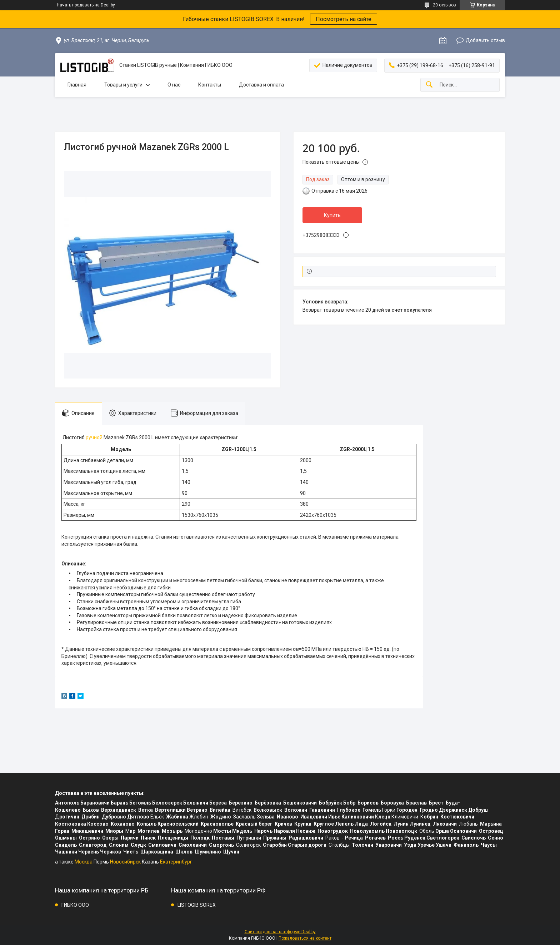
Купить (332, 215)
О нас (174, 85)
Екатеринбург (176, 862)
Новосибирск (125, 862)
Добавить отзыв (485, 40)
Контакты (210, 85)
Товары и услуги (123, 85)
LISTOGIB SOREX (197, 905)
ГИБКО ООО (75, 905)
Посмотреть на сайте (344, 19)
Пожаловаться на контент (305, 938)
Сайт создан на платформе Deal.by (280, 932)
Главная (77, 85)
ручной (94, 437)
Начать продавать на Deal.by (86, 5)
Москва (84, 862)
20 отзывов (444, 5)
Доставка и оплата (261, 85)
